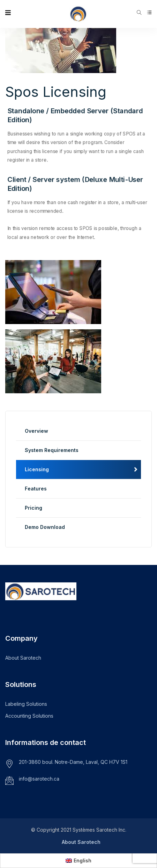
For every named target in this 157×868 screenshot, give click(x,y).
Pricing (33, 508)
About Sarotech (23, 658)
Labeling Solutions (26, 704)
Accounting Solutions (29, 716)
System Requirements (52, 450)
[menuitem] (79, 861)
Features (36, 489)
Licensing (37, 469)
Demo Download (45, 527)
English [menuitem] (83, 860)
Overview (36, 431)
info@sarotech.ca (39, 779)
